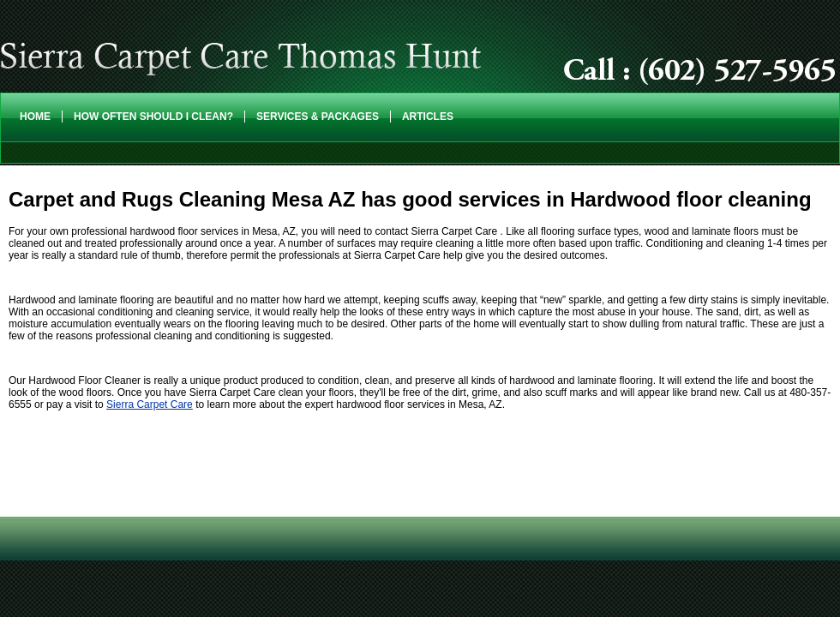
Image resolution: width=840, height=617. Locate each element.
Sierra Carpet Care (150, 404)
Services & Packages (318, 117)
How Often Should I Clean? (153, 117)
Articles (428, 117)
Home (35, 117)
